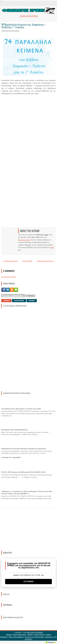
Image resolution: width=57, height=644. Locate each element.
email (52, 247)
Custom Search (39, 634)
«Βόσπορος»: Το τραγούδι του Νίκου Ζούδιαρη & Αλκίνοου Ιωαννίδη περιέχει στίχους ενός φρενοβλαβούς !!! (27, 492)
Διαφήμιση (49, 637)
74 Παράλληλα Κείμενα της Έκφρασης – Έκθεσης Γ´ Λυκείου (24, 26)
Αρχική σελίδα (27, 261)
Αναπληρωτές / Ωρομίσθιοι (11, 457)
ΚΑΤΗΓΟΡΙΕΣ (19, 301)
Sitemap (9, 634)
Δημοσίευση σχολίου (9, 277)
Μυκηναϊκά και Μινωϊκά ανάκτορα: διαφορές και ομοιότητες (24, 449)
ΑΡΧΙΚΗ (6, 301)
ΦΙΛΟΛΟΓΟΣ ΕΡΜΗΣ (35, 632)
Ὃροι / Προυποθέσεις (16, 637)
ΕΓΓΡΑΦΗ (29, 581)
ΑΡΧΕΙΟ (32, 301)
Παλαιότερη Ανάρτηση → (46, 261)
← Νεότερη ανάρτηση (10, 261)
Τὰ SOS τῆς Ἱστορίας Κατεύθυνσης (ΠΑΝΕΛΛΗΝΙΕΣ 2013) (24, 472)
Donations (4, 637)
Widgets (30, 634)
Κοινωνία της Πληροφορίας (34, 637)
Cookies (48, 634)
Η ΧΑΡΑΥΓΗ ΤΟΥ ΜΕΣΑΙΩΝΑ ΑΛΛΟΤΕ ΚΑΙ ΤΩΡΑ (21, 409)
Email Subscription (19, 634)
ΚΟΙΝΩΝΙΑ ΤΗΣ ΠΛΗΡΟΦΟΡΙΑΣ (15, 430)
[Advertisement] (21, 349)
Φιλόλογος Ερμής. (24, 240)
